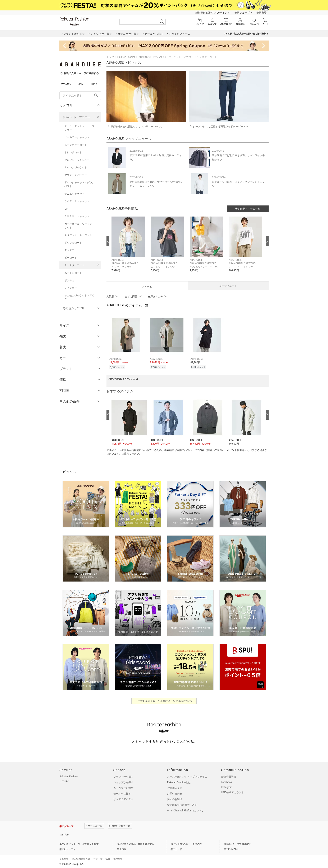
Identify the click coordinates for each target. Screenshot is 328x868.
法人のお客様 (175, 799)
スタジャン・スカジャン (78, 235)
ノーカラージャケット (77, 137)
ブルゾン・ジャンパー (77, 160)
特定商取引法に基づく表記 (182, 804)
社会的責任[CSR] (102, 858)
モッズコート (72, 250)
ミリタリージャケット (77, 216)
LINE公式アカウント (233, 792)
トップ (110, 57)
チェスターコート (74, 265)
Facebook (227, 782)
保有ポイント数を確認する (237, 843)
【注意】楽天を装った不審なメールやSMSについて (164, 700)
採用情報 (118, 858)
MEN (80, 84)
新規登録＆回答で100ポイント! (213, 13)
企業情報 (64, 858)
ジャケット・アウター (76, 117)
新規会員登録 (229, 776)
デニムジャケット (74, 194)
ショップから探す (123, 782)
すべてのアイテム (123, 799)
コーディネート (228, 286)
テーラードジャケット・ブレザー (79, 128)
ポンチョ (69, 280)
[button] (129, 247)
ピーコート (71, 258)
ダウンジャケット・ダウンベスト (79, 184)
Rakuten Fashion (126, 57)
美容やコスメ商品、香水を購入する (136, 843)
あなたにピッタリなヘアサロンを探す (79, 843)
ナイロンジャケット (76, 167)
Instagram (227, 787)
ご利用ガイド (175, 787)
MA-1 (67, 209)
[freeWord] (80, 96)
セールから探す (122, 793)
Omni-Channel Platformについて (185, 810)
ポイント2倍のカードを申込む (186, 843)
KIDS (94, 84)
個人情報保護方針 (81, 858)
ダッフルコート (73, 243)
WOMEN (66, 84)
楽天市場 (261, 13)
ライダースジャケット (77, 201)
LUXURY (64, 781)
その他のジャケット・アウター (79, 297)
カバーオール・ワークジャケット (79, 226)
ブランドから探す (123, 776)
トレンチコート (73, 152)
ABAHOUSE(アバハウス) (152, 57)
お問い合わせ (175, 793)
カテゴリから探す (123, 787)
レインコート (72, 288)
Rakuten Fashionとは (179, 782)
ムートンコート (73, 273)
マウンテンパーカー (76, 175)
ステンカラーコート (76, 145)
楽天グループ (242, 13)
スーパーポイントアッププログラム (187, 776)
